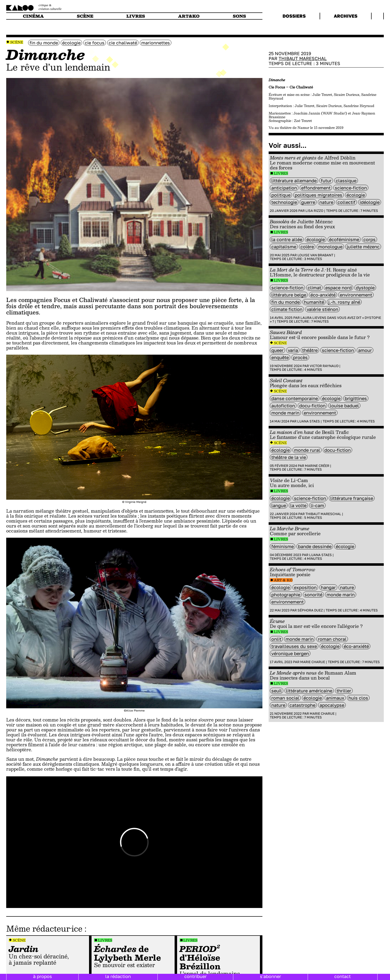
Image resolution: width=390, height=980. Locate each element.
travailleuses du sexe (294, 646)
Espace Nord (339, 288)
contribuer (195, 976)
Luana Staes (309, 421)
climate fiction (287, 309)
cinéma (33, 16)
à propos (43, 976)
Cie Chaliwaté (123, 43)
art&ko (189, 16)
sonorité (313, 595)
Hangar (328, 587)
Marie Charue (313, 662)
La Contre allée (287, 239)
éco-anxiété (323, 295)
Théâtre (310, 350)
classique (346, 181)
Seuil (277, 691)
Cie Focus (95, 43)
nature (326, 202)
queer (277, 350)
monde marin (285, 413)
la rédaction (118, 976)
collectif (346, 202)
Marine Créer (317, 466)
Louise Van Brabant (315, 255)
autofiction (283, 406)
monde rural (307, 450)
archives (346, 16)
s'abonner (270, 976)
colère (307, 247)
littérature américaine (309, 691)
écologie (71, 43)
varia (293, 350)
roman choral (332, 639)
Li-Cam (317, 505)
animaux (335, 698)
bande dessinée (315, 546)
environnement (356, 295)
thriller (344, 691)
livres (136, 16)
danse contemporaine (295, 398)
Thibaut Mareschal (303, 58)
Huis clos (358, 698)
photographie (286, 595)
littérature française (352, 498)
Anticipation (284, 188)
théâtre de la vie (289, 457)
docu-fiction (312, 406)
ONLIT (276, 639)
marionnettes (156, 43)
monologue (330, 247)
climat (314, 288)
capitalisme (284, 247)
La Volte (298, 505)
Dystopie (365, 288)
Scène (17, 42)
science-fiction (351, 188)
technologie (284, 202)
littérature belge (289, 295)
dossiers (294, 16)
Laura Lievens (313, 318)
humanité (314, 302)
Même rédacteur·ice (44, 928)
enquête (280, 357)
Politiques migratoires (318, 195)
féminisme (283, 546)
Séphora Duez (310, 610)
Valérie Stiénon (322, 309)
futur (326, 181)
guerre (308, 202)
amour (365, 350)
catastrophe (302, 705)
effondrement (316, 188)
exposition (305, 587)
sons (239, 16)
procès (300, 357)
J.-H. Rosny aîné (344, 302)
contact (342, 976)
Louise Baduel (344, 406)
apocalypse (332, 705)
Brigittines (356, 398)
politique (281, 195)
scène (85, 16)
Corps (369, 239)
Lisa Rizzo (314, 211)
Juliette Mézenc (363, 247)
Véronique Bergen (290, 653)
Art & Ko (283, 580)
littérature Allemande (294, 181)
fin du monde (44, 43)
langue (279, 505)
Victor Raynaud (324, 366)
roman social (285, 698)
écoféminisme (344, 239)
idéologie (370, 202)
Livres (105, 940)
